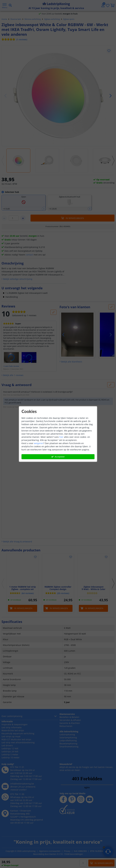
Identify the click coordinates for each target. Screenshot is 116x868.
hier (61, 437)
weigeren (39, 443)
